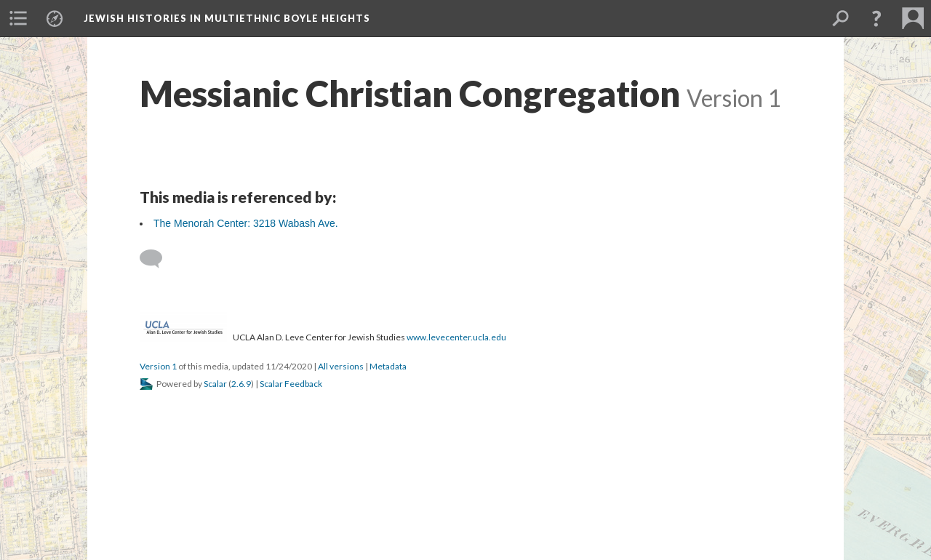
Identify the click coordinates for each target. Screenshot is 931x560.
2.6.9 (241, 384)
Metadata (388, 366)
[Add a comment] (157, 259)
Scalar (215, 384)
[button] (876, 18)
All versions (341, 366)
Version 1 (158, 366)
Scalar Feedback (291, 384)
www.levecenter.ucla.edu (456, 337)
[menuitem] (18, 18)
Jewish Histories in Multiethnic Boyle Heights (227, 18)
